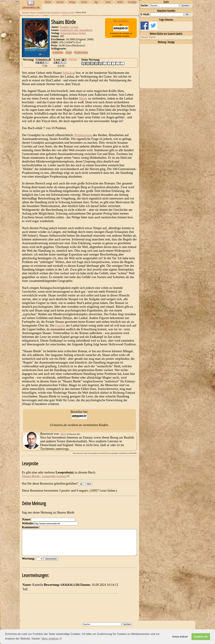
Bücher (48, 2)
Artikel (120, 2)
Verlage (72, 2)
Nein (89, 484)
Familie (60, 325)
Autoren (60, 2)
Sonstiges (132, 2)
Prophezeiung (81, 52)
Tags (96, 2)
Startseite (25, 12)
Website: (28, 523)
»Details (73, 60)
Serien (108, 2)
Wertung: (29, 564)
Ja (81, 484)
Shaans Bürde (148, 37)
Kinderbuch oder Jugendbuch (49, 12)
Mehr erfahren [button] (50, 639)
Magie (69, 52)
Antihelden (58, 52)
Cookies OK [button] (201, 637)
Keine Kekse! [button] (180, 637)
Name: (26, 519)
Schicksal (69, 73)
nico (63, 434)
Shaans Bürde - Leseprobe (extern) (44, 476)
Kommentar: (31, 527)
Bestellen (121, 21)
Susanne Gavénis (68, 12)
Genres (84, 2)
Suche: (144, 5)
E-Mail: (145, 14)
